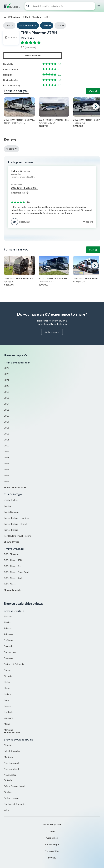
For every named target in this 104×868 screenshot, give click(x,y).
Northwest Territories (15, 804)
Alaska (7, 622)
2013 (6, 428)
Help (52, 831)
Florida (7, 670)
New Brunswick (12, 763)
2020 (6, 386)
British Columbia (12, 751)
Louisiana (9, 718)
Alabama (8, 616)
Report (89, 222)
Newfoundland (11, 769)
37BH (45, 25)
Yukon (7, 810)
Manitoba (9, 757)
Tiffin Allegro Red (13, 578)
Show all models (12, 590)
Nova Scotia (10, 775)
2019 (6, 392)
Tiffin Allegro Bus (13, 566)
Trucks (7, 506)
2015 (6, 416)
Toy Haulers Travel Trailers (17, 536)
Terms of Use (52, 851)
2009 (6, 452)
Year (59, 25)
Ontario (8, 780)
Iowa (6, 700)
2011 (6, 440)
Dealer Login (52, 844)
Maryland (8, 730)
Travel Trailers (11, 530)
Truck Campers (12, 512)
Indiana (8, 694)
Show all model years (15, 487)
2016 (6, 410)
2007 (6, 463)
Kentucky (9, 712)
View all (93, 91)
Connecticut (10, 652)
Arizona (8, 628)
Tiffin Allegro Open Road (16, 572)
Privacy (52, 858)
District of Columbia (14, 664)
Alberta (8, 745)
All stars (10, 149)
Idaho (7, 682)
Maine (7, 724)
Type (8, 25)
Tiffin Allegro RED (13, 560)
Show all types (12, 542)
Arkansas (9, 634)
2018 (6, 398)
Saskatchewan (11, 798)
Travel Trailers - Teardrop (17, 518)
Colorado (8, 646)
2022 (6, 374)
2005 (6, 475)
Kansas (8, 706)
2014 (6, 422)
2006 (6, 469)
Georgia (8, 676)
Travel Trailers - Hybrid (15, 524)
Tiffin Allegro (10, 584)
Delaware (9, 658)
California (9, 640)
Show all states (12, 733)
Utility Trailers (11, 500)
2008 (6, 457)
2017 (6, 404)
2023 (6, 368)
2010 (6, 446)
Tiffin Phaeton (26, 25)
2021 (6, 380)
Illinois (7, 688)
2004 (6, 481)
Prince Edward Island (14, 786)
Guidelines (52, 838)
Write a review (33, 55)
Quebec (8, 792)
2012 (6, 434)
